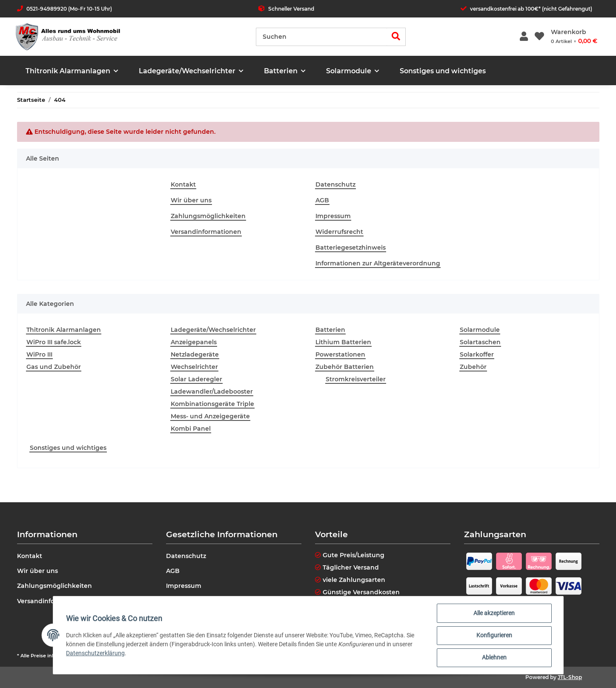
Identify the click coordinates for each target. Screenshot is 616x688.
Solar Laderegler (196, 379)
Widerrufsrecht (339, 232)
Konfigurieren (494, 636)
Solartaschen (480, 342)
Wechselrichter (194, 367)
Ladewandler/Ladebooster (212, 391)
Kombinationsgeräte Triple (212, 404)
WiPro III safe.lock (54, 342)
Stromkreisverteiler (356, 379)
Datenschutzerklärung (96, 653)
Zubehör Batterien (345, 367)
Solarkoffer (477, 354)
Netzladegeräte (195, 354)
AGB (322, 200)
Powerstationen (340, 354)
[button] (524, 37)
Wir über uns (191, 200)
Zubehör (473, 367)
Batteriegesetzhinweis (351, 248)
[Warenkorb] (574, 37)
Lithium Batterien (343, 342)
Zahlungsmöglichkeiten (208, 216)
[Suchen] (321, 37)
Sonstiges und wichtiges (68, 448)
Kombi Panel (191, 429)
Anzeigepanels (194, 342)
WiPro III (39, 354)
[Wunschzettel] (539, 37)
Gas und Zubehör (54, 367)
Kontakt (183, 184)
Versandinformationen (206, 232)
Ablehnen (494, 658)
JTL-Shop (570, 677)
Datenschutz (335, 184)
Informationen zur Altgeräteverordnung (378, 263)
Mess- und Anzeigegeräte (210, 416)
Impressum (333, 216)
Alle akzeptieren (494, 613)
